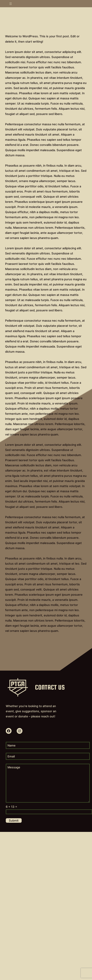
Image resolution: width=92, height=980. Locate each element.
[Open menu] (11, 4)
